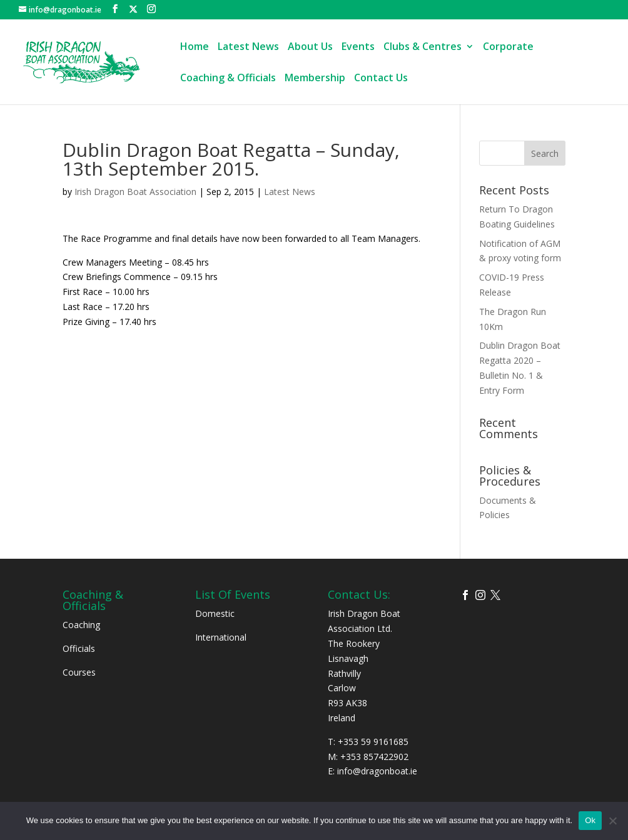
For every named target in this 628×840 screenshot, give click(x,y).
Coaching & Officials (228, 79)
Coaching (81, 625)
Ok (590, 820)
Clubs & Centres (423, 47)
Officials (79, 648)
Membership (315, 79)
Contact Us (381, 79)
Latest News (248, 47)
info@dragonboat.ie (377, 771)
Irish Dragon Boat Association (135, 192)
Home (195, 47)
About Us (310, 47)
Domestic (215, 613)
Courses (79, 672)
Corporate (508, 47)
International (221, 637)
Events (358, 47)
